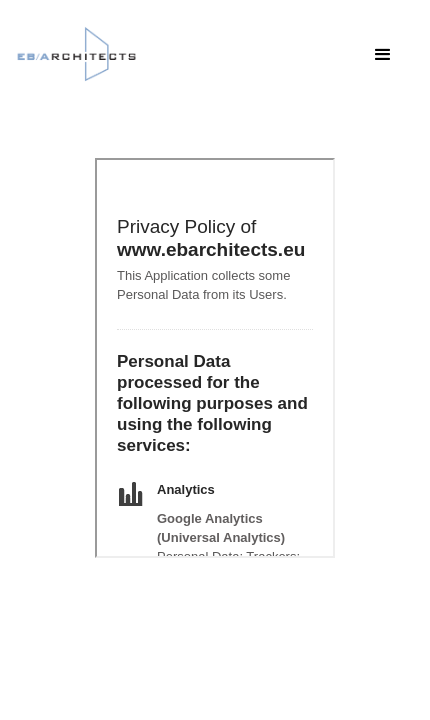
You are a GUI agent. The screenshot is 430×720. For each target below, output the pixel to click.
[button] (383, 55)
